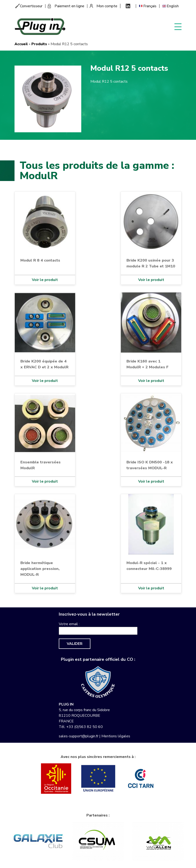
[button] (48, 99)
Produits (39, 44)
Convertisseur (31, 6)
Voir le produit (45, 280)
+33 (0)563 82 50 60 (85, 727)
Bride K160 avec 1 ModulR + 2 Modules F (148, 364)
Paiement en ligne (69, 6)
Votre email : (69, 624)
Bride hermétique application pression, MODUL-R (40, 569)
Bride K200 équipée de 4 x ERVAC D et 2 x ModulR (44, 364)
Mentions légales (116, 736)
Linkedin (128, 6)
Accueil (21, 44)
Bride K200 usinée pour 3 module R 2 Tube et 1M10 (151, 263)
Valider (75, 644)
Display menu (178, 26)
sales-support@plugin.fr (79, 736)
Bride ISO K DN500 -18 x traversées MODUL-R (150, 465)
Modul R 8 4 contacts (40, 260)
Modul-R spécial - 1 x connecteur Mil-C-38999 (149, 566)
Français (150, 6)
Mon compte (107, 6)
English (173, 6)
